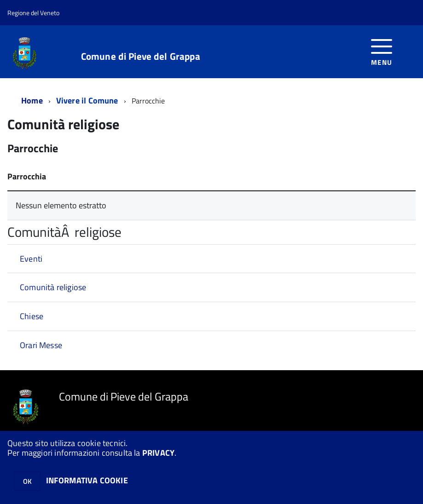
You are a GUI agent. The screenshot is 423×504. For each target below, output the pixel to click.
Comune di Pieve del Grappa (141, 56)
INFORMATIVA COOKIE (87, 480)
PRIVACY (158, 453)
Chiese (32, 316)
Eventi (31, 259)
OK (27, 481)
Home (32, 100)
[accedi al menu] (382, 51)
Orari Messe (41, 345)
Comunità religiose (53, 287)
